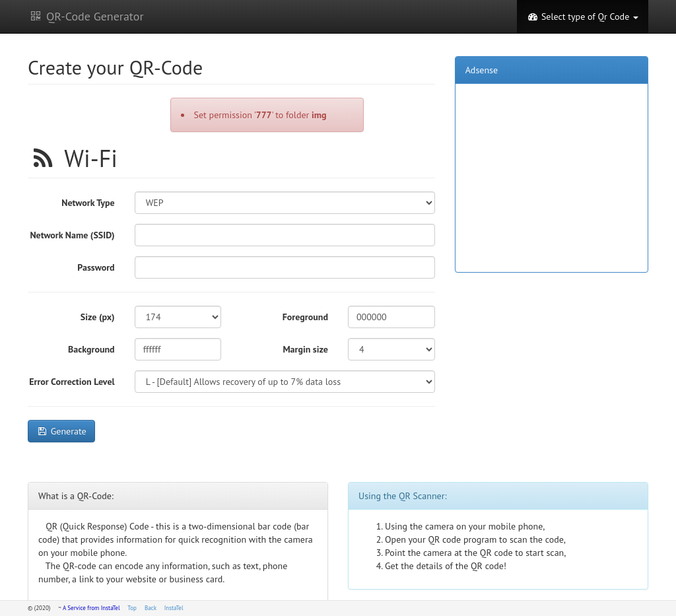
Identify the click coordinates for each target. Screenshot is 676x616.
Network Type (88, 203)
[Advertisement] (551, 176)
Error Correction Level (72, 382)
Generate (61, 431)
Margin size (305, 349)
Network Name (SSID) (72, 235)
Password (96, 267)
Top (132, 608)
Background (91, 349)
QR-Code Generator (86, 16)
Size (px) (98, 317)
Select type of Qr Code (583, 17)
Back (151, 608)
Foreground (305, 317)
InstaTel (174, 608)
